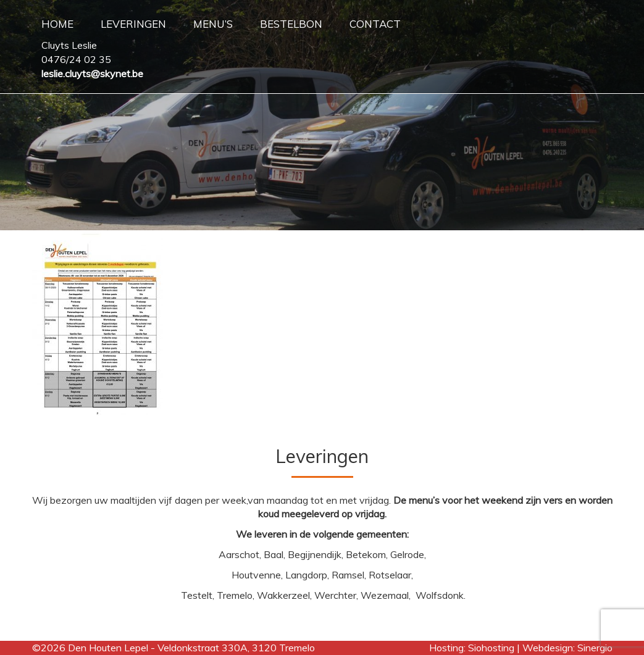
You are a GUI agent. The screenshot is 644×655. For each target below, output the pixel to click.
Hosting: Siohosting (473, 648)
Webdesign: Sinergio (567, 648)
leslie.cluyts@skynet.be (92, 73)
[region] (322, 115)
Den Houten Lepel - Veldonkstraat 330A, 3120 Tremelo (191, 648)
